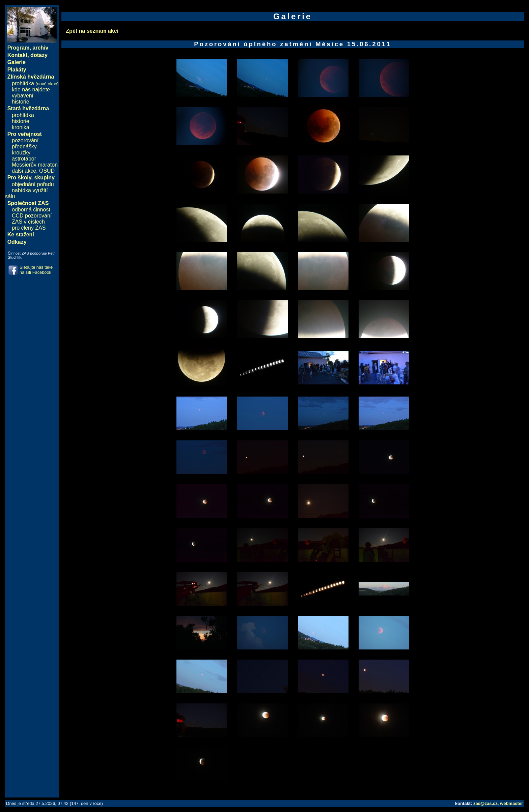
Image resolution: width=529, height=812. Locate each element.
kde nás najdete (31, 90)
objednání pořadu (33, 184)
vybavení (23, 96)
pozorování (25, 140)
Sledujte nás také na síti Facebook (36, 270)
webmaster (511, 803)
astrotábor (24, 159)
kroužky (21, 153)
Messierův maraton (35, 165)
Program (19, 48)
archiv (40, 48)
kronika (21, 127)
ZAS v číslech (28, 222)
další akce (24, 171)
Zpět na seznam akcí (92, 31)
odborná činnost (31, 210)
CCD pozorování (32, 216)
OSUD (47, 171)
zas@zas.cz (485, 803)
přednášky (24, 147)
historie (21, 102)
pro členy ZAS (29, 228)
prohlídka (35, 83)
